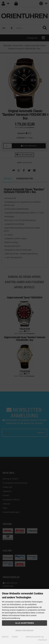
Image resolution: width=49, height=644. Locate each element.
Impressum (42, 640)
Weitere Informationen (24, 630)
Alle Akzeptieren (24, 623)
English (15, 637)
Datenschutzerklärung (35, 637)
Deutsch (5, 637)
